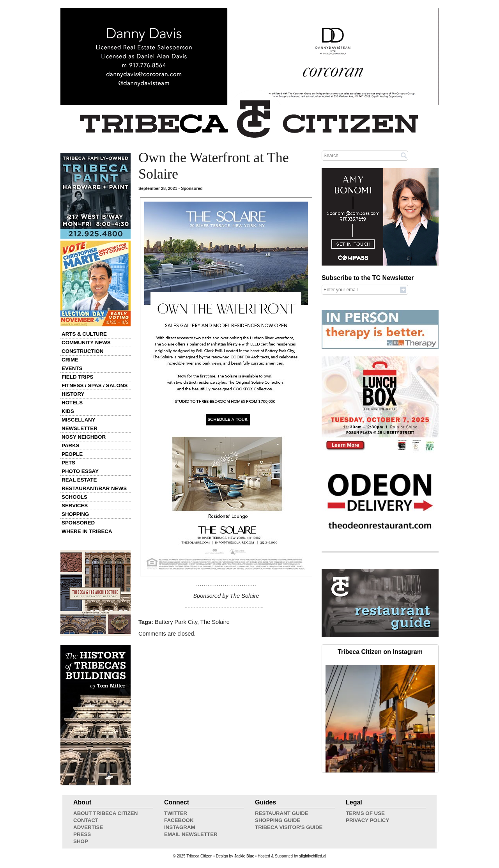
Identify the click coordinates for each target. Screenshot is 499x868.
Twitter (176, 813)
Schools (74, 497)
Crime (70, 360)
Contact (86, 820)
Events (72, 368)
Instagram (180, 827)
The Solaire (215, 622)
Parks (71, 446)
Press (82, 834)
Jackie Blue (244, 856)
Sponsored (78, 523)
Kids (68, 411)
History (73, 394)
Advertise (88, 827)
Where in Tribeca (87, 531)
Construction (82, 351)
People (72, 454)
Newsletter (80, 428)
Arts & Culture (84, 334)
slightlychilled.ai (312, 856)
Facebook (179, 820)
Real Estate (79, 480)
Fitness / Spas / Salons (95, 385)
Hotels (72, 403)
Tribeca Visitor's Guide (289, 827)
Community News (86, 343)
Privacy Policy (367, 820)
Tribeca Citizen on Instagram (380, 652)
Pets (68, 463)
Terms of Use (365, 813)
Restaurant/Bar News (94, 488)
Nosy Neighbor (84, 437)
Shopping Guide (278, 820)
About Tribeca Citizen (105, 813)
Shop (81, 841)
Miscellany (79, 420)
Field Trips (77, 377)
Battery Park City (176, 622)
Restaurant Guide (282, 813)
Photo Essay (80, 471)
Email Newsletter (191, 834)
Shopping (75, 514)
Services (75, 506)
